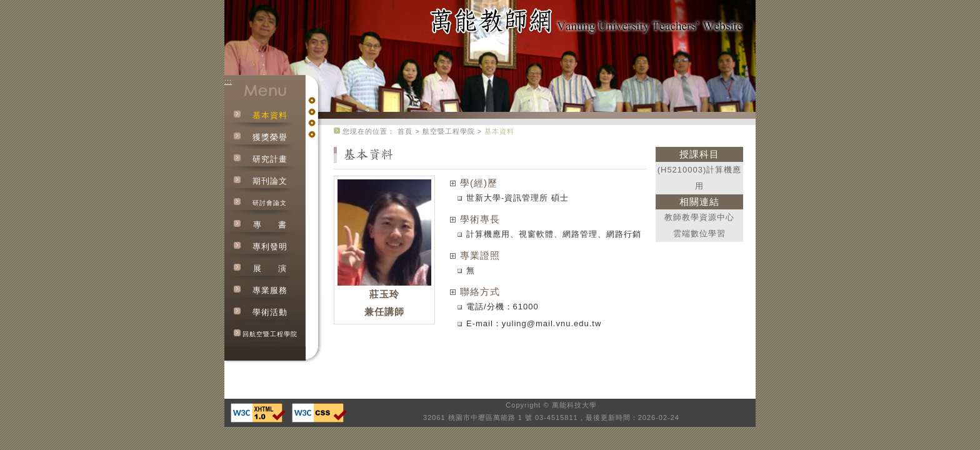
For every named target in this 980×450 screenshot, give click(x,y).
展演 (270, 268)
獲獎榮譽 (270, 137)
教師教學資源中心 (699, 217)
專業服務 (270, 290)
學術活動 (270, 312)
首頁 (405, 131)
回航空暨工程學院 (270, 334)
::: (228, 81)
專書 (270, 225)
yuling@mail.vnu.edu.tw (552, 323)
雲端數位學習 (699, 233)
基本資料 (270, 115)
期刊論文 (270, 181)
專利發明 (270, 247)
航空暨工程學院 (449, 131)
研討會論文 (270, 203)
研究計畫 (270, 159)
